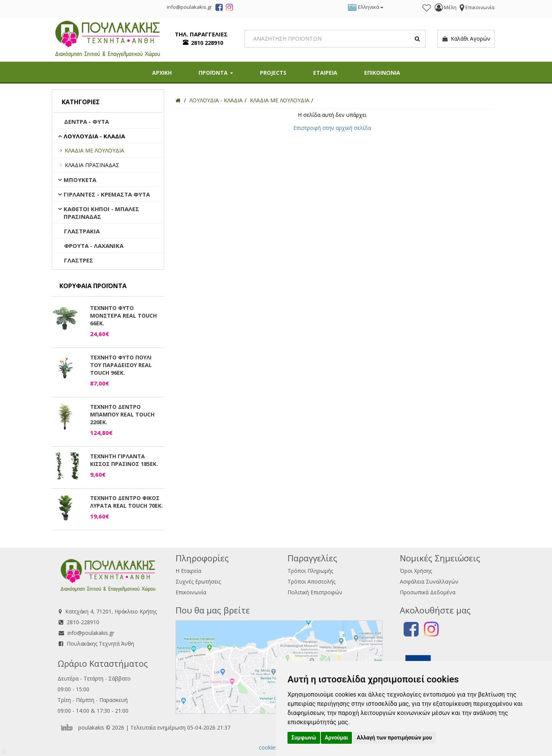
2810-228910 (83, 622)
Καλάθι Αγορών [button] (466, 39)
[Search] (335, 39)
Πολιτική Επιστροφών (315, 592)
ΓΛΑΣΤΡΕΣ (79, 260)
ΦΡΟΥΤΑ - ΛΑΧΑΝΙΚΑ (94, 246)
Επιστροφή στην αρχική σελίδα (332, 128)
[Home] (178, 100)
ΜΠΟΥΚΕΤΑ (80, 180)
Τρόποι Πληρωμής (310, 571)
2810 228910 (207, 43)
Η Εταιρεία (188, 571)
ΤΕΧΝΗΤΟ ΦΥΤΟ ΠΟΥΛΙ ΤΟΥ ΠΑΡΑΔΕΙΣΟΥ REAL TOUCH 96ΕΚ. (121, 365)
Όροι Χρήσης (416, 571)
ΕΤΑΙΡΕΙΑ (325, 73)
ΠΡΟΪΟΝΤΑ (216, 73)
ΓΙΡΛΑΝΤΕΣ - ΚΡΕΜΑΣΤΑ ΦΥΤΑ (107, 194)
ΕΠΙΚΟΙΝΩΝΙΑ (382, 73)
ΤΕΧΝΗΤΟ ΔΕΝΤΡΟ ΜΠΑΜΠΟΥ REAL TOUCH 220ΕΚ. (122, 414)
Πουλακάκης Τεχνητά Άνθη (100, 644)
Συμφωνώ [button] (304, 738)
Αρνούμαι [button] (336, 738)
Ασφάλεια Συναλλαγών (429, 581)
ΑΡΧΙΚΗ (162, 73)
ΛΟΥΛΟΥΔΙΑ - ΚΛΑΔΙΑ (94, 136)
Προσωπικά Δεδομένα (428, 592)
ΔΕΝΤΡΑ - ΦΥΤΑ (86, 121)
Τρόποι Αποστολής (311, 581)
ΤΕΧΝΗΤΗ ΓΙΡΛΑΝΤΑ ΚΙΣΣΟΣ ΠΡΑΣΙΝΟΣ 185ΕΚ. (124, 460)
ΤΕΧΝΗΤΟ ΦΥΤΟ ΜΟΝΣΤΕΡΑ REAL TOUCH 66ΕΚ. (123, 316)
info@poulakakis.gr (91, 633)
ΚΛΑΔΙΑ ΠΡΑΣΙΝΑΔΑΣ (92, 165)
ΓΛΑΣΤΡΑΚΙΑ (82, 231)
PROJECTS (273, 73)
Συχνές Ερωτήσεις (198, 581)
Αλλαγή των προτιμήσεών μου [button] (394, 738)
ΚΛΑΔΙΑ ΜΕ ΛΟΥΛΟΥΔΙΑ (94, 150)
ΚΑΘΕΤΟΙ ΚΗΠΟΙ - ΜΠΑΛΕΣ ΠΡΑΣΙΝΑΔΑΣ (101, 213)
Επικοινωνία (191, 592)
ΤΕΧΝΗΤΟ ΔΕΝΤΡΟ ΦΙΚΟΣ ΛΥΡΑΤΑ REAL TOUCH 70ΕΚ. (127, 502)
